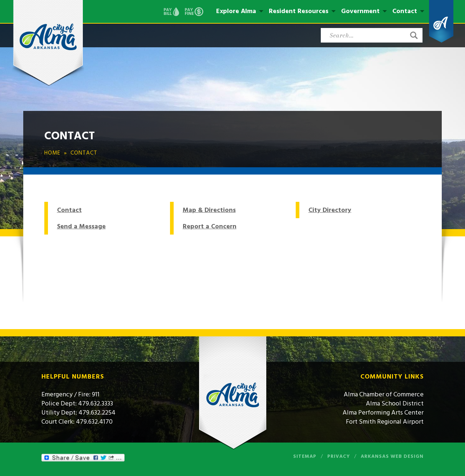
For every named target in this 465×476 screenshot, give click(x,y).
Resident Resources (299, 11)
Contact (405, 11)
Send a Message (81, 226)
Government (360, 11)
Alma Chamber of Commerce (384, 394)
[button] (414, 35)
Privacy (339, 456)
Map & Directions (209, 210)
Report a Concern (210, 226)
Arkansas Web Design (392, 456)
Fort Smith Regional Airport (385, 422)
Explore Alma (236, 11)
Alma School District (395, 403)
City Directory (330, 210)
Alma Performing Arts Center (383, 413)
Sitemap (305, 456)
